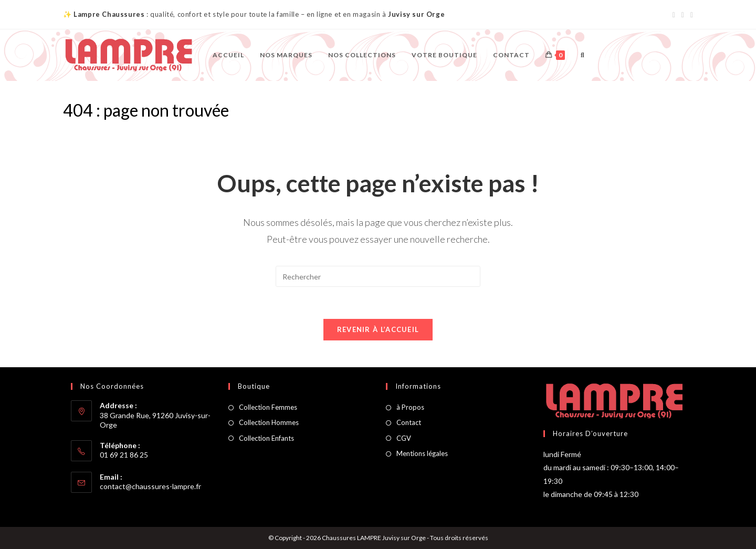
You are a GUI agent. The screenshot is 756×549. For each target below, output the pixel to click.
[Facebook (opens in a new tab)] (674, 15)
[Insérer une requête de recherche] (378, 276)
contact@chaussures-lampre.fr (150, 486)
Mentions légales (422, 453)
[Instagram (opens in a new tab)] (683, 15)
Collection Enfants (266, 438)
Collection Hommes (269, 422)
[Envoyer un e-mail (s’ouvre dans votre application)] (690, 15)
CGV (404, 438)
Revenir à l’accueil (378, 329)
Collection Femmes (268, 407)
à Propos (410, 407)
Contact (409, 422)
